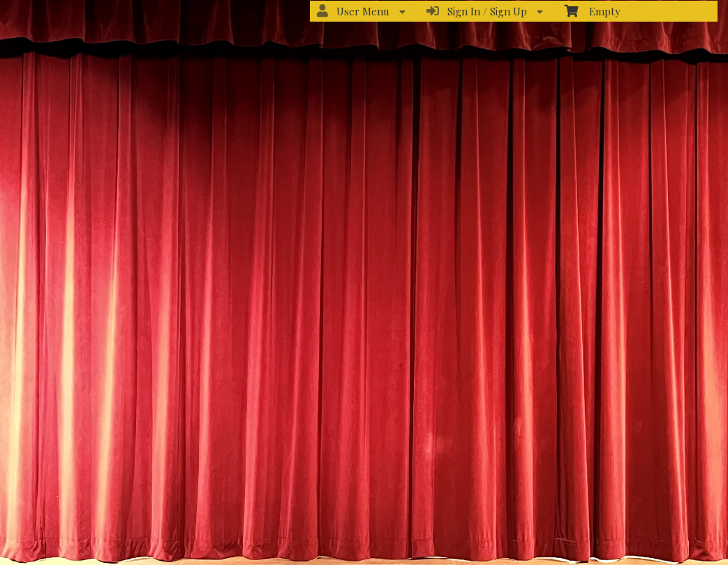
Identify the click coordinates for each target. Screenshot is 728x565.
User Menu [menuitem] (361, 11)
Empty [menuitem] (592, 11)
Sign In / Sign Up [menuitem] (485, 11)
